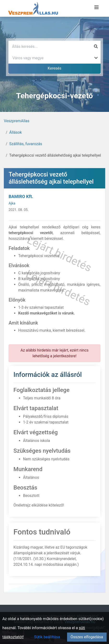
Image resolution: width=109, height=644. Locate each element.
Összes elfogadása (87, 637)
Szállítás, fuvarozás (26, 144)
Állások (16, 132)
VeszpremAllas (17, 121)
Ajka (12, 203)
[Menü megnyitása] (97, 7)
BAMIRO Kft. (21, 196)
